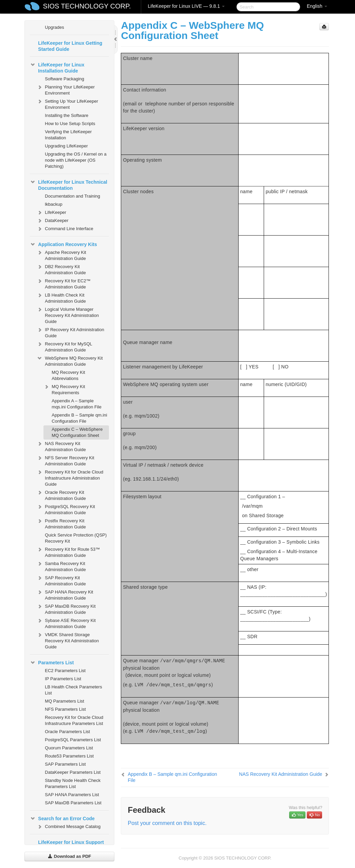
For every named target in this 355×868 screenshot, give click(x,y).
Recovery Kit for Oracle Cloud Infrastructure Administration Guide (70, 477)
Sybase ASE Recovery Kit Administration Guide (66, 623)
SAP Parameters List (65, 764)
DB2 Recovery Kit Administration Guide (61, 269)
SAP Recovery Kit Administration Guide (61, 580)
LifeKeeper (51, 213)
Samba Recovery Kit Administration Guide (61, 566)
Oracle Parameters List (67, 732)
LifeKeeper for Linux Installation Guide (57, 67)
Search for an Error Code (62, 819)
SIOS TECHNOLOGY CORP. (87, 6)
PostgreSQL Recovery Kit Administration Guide (66, 509)
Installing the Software (67, 115)
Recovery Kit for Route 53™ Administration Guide (68, 552)
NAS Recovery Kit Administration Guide (61, 446)
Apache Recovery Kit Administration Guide (61, 255)
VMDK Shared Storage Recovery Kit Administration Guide (68, 640)
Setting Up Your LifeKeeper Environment (67, 104)
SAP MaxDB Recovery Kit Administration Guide (66, 609)
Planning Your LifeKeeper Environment (66, 89)
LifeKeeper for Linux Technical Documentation (69, 184)
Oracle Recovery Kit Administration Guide (61, 495)
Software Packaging (64, 79)
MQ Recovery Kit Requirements (64, 389)
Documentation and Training (72, 196)
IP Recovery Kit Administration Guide (70, 332)
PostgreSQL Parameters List (73, 740)
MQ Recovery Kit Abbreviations (68, 375)
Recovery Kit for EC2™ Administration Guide (63, 283)
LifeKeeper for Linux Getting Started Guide (70, 46)
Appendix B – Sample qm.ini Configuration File (79, 418)
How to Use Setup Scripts (70, 124)
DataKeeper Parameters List (73, 772)
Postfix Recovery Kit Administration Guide (61, 523)
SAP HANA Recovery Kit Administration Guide (65, 594)
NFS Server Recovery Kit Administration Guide (65, 460)
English (317, 6)
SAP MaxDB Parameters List (73, 803)
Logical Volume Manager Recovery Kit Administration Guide (68, 315)
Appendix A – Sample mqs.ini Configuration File (77, 404)
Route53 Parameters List (69, 756)
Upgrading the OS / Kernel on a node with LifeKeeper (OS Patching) (76, 160)
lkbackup (53, 204)
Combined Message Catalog (69, 827)
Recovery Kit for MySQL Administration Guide (64, 346)
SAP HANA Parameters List (72, 795)
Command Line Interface (65, 229)
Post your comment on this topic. (167, 823)
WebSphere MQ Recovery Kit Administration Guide (70, 360)
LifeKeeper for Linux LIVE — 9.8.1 (186, 6)
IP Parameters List (63, 679)
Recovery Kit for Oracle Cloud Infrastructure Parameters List (74, 720)
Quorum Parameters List (69, 748)
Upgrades (54, 27)
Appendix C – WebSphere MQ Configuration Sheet (77, 432)
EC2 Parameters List (65, 671)
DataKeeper (52, 221)
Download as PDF (69, 856)
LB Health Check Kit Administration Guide (61, 297)
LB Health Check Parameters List (73, 690)
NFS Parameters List (65, 709)
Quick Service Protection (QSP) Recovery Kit (76, 538)
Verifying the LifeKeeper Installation (68, 135)
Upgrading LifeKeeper (66, 146)
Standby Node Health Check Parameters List (73, 783)
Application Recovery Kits (63, 244)
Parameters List (52, 663)
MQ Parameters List (64, 701)
